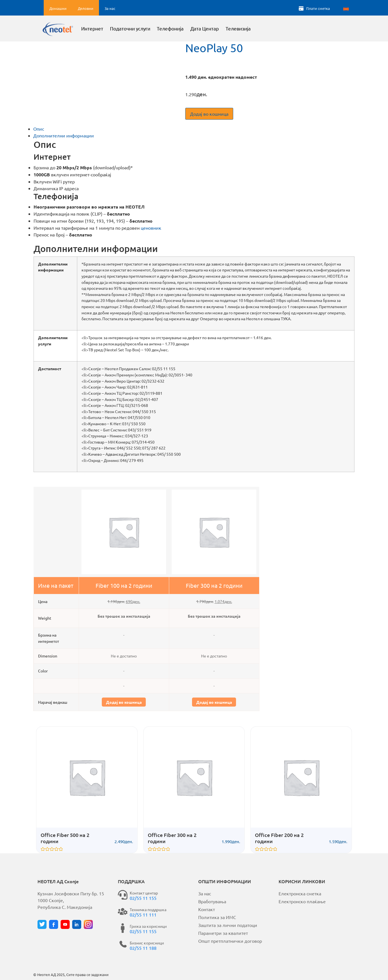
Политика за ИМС (217, 917)
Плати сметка (318, 8)
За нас (110, 8)
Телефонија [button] (185, 30)
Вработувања (212, 901)
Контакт (207, 909)
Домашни (58, 8)
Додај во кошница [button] (124, 702)
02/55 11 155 (143, 898)
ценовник (151, 228)
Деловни (86, 8)
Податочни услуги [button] (145, 30)
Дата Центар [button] (220, 30)
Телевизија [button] (253, 30)
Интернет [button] (107, 30)
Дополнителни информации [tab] (64, 135)
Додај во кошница (209, 114)
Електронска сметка (300, 893)
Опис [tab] (39, 129)
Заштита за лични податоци (228, 925)
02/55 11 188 (143, 948)
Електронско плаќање (302, 901)
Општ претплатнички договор (230, 941)
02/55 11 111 (143, 915)
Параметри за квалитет (223, 933)
